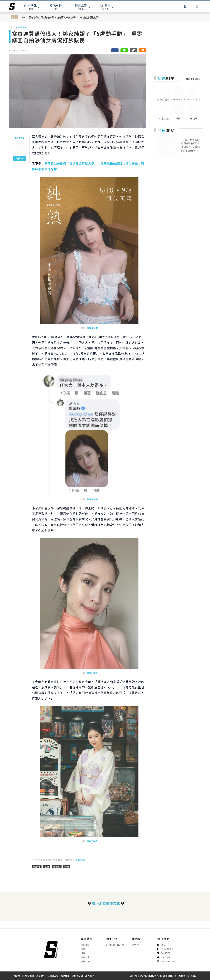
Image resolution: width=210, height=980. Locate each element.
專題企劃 (85, 957)
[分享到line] (124, 50)
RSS (161, 945)
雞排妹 (37, 866)
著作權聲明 (77, 976)
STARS (105, 7)
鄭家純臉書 (92, 328)
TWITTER (164, 953)
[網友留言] (143, 50)
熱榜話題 (85, 961)
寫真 (47, 866)
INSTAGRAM (166, 961)
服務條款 (65, 976)
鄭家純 (57, 866)
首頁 (13, 27)
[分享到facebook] (115, 50)
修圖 (67, 866)
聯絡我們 (30, 976)
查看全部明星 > (193, 79)
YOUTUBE (165, 957)
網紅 (83, 949)
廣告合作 (41, 976)
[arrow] (12, 7)
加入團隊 (90, 976)
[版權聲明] (80, 860)
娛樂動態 (22, 27)
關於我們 (18, 976)
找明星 (135, 945)
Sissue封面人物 (115, 945)
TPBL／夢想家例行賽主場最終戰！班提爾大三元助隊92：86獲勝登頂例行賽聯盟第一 (61, 17)
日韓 (83, 953)
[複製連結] (133, 50)
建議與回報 (53, 976)
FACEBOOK (165, 949)
